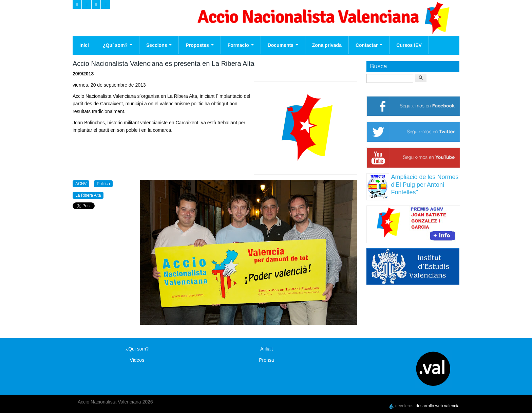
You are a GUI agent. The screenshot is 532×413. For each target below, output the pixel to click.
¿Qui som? (137, 349)
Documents (283, 45)
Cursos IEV (409, 45)
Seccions (159, 45)
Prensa (266, 360)
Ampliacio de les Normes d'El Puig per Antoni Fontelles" (425, 185)
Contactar (369, 45)
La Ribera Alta (88, 195)
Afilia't (267, 349)
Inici (84, 45)
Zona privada (327, 45)
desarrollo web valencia (438, 406)
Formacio (241, 45)
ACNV (81, 184)
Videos (137, 360)
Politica (103, 184)
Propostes (199, 45)
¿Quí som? (118, 45)
